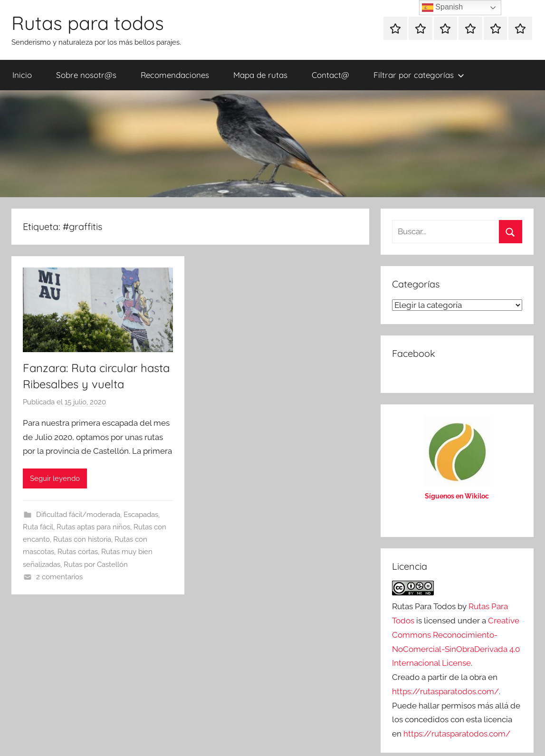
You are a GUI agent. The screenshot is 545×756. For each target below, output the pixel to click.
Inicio (22, 75)
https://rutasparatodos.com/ (445, 691)
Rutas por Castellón (96, 565)
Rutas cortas (78, 552)
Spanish (442, 8)
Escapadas (141, 515)
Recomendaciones (175, 75)
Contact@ (330, 75)
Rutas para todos (88, 23)
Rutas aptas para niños (93, 527)
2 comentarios (59, 577)
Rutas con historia (82, 539)
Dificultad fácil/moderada (78, 515)
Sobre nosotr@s (86, 75)
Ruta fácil (38, 527)
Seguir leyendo (55, 478)
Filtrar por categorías (419, 75)
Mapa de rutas (260, 75)
